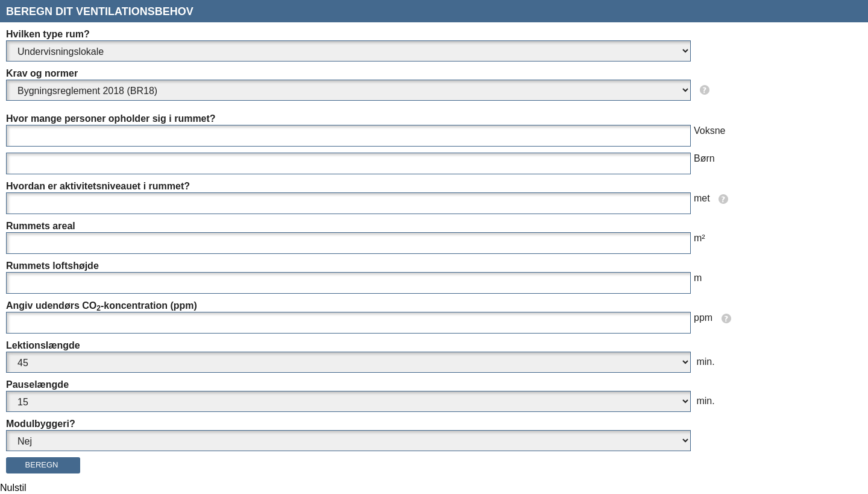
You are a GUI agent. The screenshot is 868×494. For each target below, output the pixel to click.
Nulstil (13, 488)
